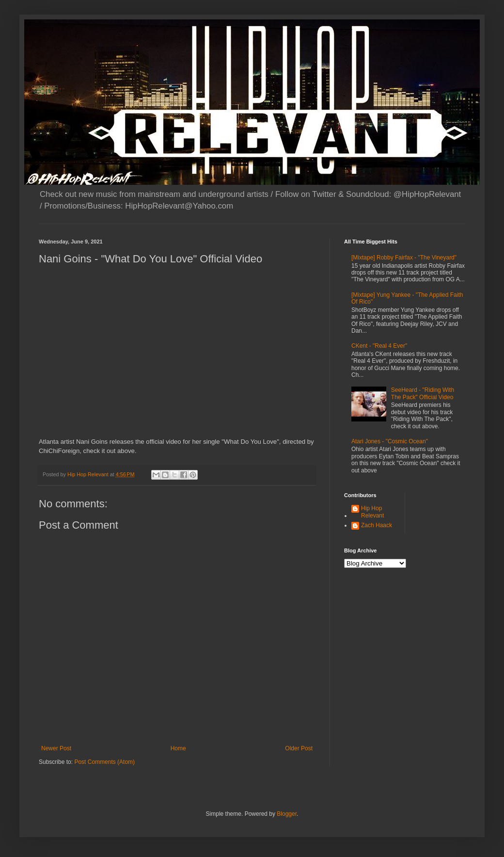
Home (178, 748)
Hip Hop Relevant (372, 512)
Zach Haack (377, 525)
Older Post (299, 748)
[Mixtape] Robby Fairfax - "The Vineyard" (404, 258)
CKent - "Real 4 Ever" (379, 346)
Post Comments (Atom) (104, 762)
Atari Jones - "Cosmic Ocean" (390, 441)
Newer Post (56, 748)
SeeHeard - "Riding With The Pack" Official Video (423, 393)
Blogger (287, 814)
